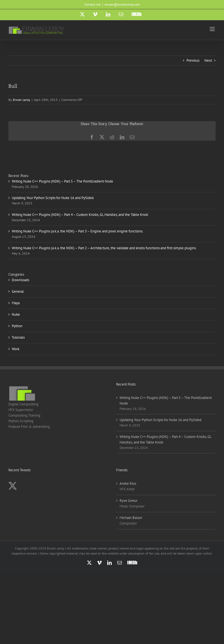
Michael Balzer (131, 518)
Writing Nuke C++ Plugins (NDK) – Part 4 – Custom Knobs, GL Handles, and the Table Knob (80, 215)
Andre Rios (128, 483)
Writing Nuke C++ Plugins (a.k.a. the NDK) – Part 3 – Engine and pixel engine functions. (78, 231)
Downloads (20, 280)
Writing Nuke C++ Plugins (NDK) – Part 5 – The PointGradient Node (62, 181)
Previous (193, 60)
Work (16, 349)
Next (208, 60)
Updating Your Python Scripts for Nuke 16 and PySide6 (53, 198)
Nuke (16, 314)
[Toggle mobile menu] (213, 29)
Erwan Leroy (22, 100)
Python (17, 326)
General (18, 291)
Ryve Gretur (129, 501)
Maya (16, 303)
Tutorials (18, 337)
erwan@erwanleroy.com (122, 4)
